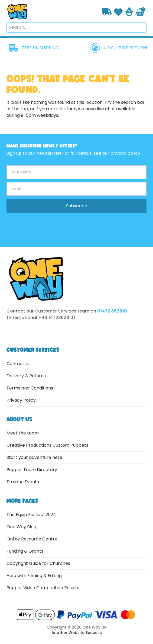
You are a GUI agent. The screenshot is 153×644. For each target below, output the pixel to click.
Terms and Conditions (30, 388)
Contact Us (19, 364)
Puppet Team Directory (32, 470)
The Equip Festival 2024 (31, 515)
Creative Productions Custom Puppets (47, 445)
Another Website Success (77, 633)
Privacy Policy (21, 400)
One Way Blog (21, 527)
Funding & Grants (25, 551)
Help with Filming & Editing (34, 576)
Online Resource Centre (32, 539)
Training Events (23, 482)
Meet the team (23, 433)
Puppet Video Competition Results (43, 588)
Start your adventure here (34, 457)
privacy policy (125, 153)
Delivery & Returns (26, 376)
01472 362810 (112, 311)
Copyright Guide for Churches (38, 563)
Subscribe (77, 206)
